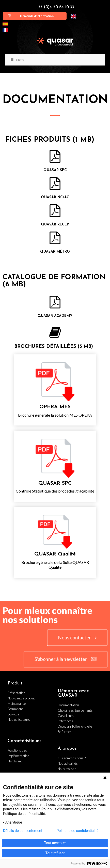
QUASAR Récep (55, 225)
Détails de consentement (23, 831)
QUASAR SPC (55, 170)
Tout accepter (55, 843)
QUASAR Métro (55, 252)
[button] (35, 16)
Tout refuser (55, 853)
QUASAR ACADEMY (55, 316)
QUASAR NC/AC (55, 197)
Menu (17, 60)
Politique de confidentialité (78, 831)
